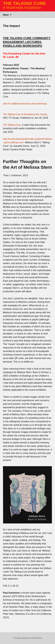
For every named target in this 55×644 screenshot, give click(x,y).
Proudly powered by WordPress (27, 638)
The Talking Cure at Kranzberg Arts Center (25, 114)
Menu (6, 15)
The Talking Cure (12, 125)
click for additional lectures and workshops (25, 104)
